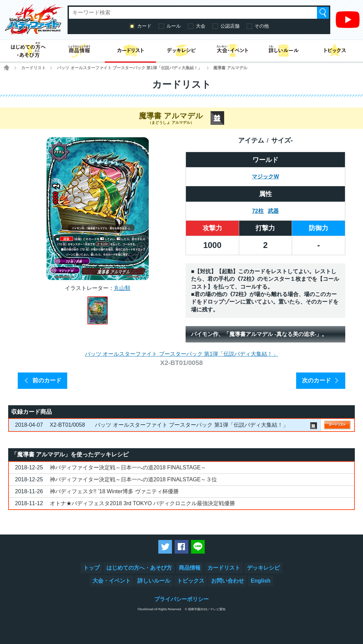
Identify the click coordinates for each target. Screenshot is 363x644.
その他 (262, 26)
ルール (174, 26)
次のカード (316, 380)
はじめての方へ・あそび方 (139, 568)
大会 (201, 26)
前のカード (47, 380)
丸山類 (122, 288)
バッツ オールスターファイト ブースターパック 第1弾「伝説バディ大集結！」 (129, 68)
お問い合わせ (228, 581)
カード (144, 26)
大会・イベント (112, 581)
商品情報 (190, 568)
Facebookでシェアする (181, 547)
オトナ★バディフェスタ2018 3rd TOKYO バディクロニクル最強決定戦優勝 (142, 503)
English (261, 581)
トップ (91, 568)
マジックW (265, 177)
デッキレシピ (263, 568)
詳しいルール (154, 581)
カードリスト (33, 68)
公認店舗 (230, 26)
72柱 (258, 211)
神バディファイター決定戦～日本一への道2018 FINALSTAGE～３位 (133, 479)
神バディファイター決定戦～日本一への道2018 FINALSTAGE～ (128, 467)
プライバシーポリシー (181, 599)
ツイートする (165, 547)
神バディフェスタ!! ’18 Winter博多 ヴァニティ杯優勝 (114, 491)
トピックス (191, 581)
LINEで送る (198, 547)
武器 (273, 211)
